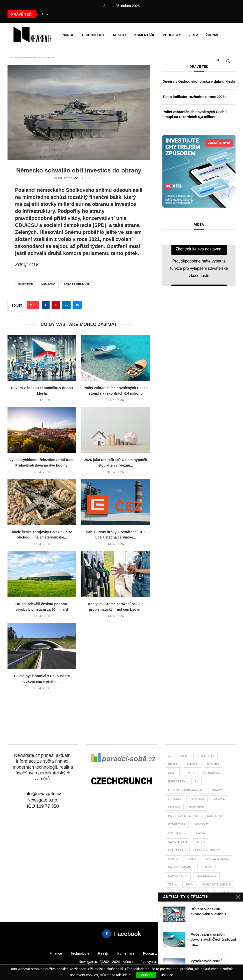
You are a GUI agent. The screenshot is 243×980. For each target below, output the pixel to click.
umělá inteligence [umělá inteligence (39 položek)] (216, 884)
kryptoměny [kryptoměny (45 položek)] (178, 833)
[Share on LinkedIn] (66, 305)
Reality (120, 35)
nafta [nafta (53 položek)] (201, 833)
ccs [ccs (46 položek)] (171, 773)
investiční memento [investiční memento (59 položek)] (183, 816)
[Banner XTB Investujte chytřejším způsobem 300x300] (199, 137)
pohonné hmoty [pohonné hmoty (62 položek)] (207, 850)
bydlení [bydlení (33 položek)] (213, 764)
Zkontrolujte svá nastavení (199, 249)
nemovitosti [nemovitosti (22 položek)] (178, 842)
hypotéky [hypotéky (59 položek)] (197, 799)
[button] (42, 14)
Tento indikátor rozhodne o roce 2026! (194, 97)
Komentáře (145, 35)
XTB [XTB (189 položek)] (209, 893)
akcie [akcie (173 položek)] (184, 756)
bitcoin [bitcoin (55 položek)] (193, 764)
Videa (193, 35)
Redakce (71, 178)
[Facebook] (218, 61)
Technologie (93, 35)
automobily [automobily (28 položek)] (206, 756)
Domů (10, 58)
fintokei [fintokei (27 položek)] (175, 799)
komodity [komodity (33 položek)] (202, 824)
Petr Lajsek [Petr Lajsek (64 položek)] (177, 850)
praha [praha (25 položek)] (191, 859)
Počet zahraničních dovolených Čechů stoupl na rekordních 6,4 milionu (194, 114)
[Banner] (121, 781)
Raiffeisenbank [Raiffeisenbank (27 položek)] (180, 867)
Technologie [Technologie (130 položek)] (206, 876)
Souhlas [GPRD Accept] (146, 975)
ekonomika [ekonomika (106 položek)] (212, 773)
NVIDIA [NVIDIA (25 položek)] (201, 842)
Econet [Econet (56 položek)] (188, 773)
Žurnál (213, 35)
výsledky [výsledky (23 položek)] (190, 893)
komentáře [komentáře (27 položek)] (177, 824)
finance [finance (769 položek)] (217, 790)
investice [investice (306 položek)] (197, 807)
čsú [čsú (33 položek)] (200, 902)
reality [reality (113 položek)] (206, 867)
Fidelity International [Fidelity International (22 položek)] (185, 790)
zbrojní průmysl (77, 284)
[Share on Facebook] (46, 305)
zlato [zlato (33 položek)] (224, 893)
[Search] (228, 61)
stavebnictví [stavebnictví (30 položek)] (178, 876)
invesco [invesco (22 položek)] (174, 807)
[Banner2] (121, 760)
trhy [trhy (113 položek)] (189, 884)
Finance (67, 35)
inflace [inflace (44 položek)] (219, 799)
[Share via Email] (77, 305)
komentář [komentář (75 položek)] (215, 816)
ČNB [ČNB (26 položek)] (186, 902)
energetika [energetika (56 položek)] (177, 781)
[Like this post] (34, 305)
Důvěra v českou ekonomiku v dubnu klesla (199, 81)
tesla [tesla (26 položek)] (173, 884)
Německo (48, 284)
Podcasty (172, 35)
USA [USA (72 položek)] (171, 893)
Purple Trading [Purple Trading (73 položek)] (217, 859)
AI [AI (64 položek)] (169, 756)
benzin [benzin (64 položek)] (173, 764)
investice (26, 284)
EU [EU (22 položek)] (197, 781)
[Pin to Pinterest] (56, 305)
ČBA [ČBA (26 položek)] (171, 902)
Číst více (166, 975)
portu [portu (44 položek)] (173, 859)
